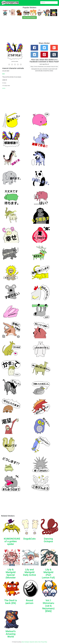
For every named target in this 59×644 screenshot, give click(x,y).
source (4, 88)
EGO (3, 74)
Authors (36, 642)
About (23, 642)
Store (39, 642)
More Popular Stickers (30, 17)
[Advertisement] (29, 31)
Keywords (32, 642)
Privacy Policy (44, 642)
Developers (27, 642)
